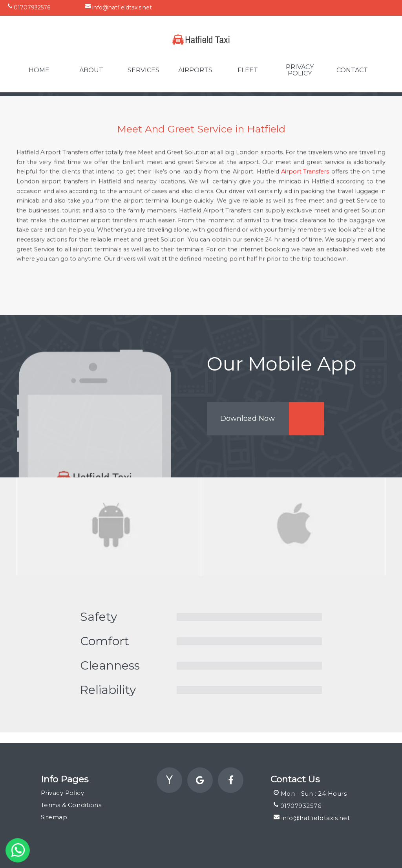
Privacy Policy (300, 70)
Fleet (248, 70)
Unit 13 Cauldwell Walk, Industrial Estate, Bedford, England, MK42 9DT (296, 7)
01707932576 (29, 7)
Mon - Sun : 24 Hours (310, 793)
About (91, 70)
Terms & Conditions (71, 805)
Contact (352, 70)
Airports (195, 70)
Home (39, 70)
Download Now (248, 418)
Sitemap (54, 817)
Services (143, 70)
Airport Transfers (305, 185)
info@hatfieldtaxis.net (119, 7)
